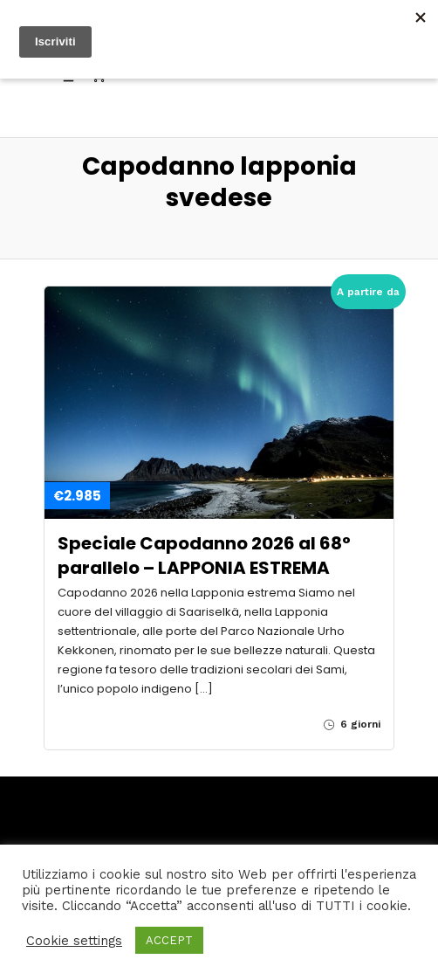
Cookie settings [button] (74, 941)
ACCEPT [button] (169, 940)
